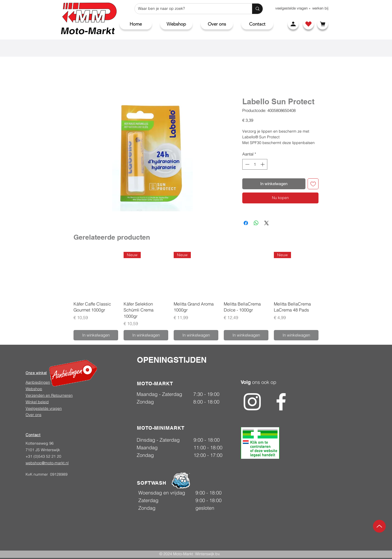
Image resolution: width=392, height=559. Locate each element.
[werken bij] (320, 8)
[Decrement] (247, 164)
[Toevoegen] (313, 184)
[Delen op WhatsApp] (256, 223)
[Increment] (263, 164)
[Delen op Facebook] (246, 223)
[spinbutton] (255, 164)
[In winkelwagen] (96, 335)
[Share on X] (267, 223)
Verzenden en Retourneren (49, 395)
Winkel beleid (37, 402)
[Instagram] (252, 402)
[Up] (379, 526)
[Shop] (308, 24)
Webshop (34, 389)
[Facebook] (281, 402)
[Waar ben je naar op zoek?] (189, 9)
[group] (196, 296)
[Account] (293, 24)
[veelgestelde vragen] (291, 8)
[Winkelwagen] (323, 24)
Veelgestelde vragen (44, 408)
